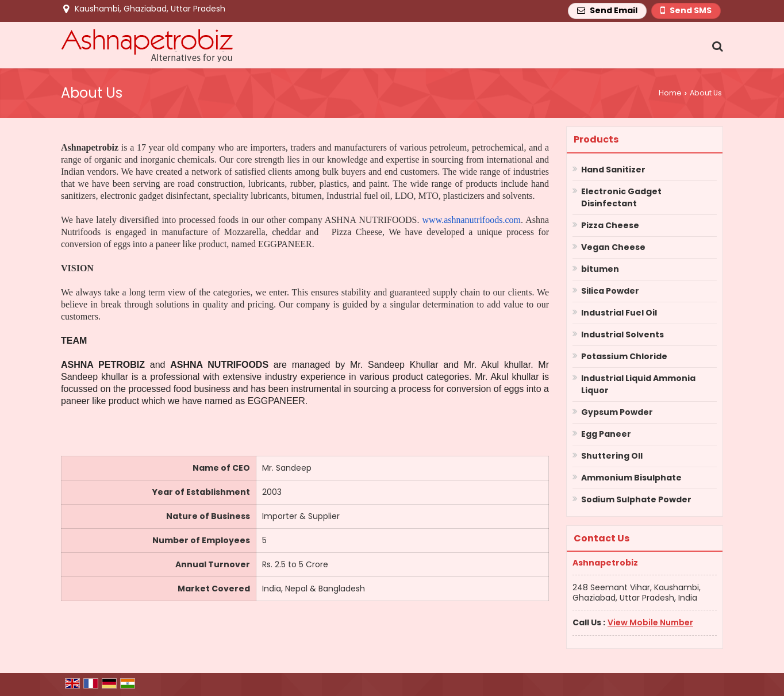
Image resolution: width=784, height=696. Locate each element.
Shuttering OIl (612, 456)
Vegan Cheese (613, 247)
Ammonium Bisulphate (631, 478)
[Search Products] (716, 46)
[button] (650, 622)
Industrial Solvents (622, 334)
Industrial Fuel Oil (619, 313)
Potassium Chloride (624, 356)
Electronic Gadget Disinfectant (621, 197)
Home (670, 93)
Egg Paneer (606, 434)
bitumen (600, 269)
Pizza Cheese (610, 225)
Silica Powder (610, 291)
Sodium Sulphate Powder (636, 499)
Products (596, 139)
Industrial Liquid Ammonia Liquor (638, 384)
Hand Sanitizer (613, 170)
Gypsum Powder (617, 412)
